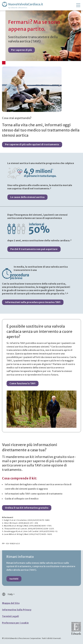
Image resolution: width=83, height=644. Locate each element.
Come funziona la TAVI (23, 383)
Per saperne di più (22, 50)
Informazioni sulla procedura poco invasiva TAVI (33, 302)
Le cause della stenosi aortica (27, 197)
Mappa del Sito (11, 603)
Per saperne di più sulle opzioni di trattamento (32, 144)
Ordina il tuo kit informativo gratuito (27, 508)
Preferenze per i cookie (15, 623)
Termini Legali (10, 616)
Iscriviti (14, 579)
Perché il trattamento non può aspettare (34, 249)
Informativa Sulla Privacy (17, 610)
